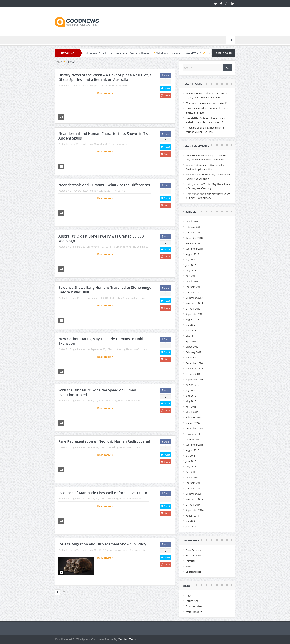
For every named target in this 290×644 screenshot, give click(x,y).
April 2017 (191, 341)
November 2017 (194, 303)
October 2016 (193, 374)
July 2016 (190, 390)
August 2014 (192, 516)
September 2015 (194, 445)
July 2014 (190, 521)
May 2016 (191, 401)
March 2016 (192, 412)
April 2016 (191, 407)
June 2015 (191, 461)
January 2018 (193, 292)
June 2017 (191, 330)
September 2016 (194, 379)
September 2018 (194, 249)
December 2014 (194, 494)
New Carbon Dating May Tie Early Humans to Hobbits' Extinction (104, 341)
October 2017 (193, 309)
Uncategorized (193, 572)
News (189, 566)
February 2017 (193, 352)
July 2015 (190, 456)
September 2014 (194, 510)
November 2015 (194, 434)
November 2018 (194, 243)
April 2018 (191, 276)
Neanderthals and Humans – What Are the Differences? (105, 185)
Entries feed (192, 601)
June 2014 (191, 526)
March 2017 (192, 347)
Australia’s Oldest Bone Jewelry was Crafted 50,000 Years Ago (101, 239)
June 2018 (191, 265)
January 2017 (193, 358)
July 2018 (190, 260)
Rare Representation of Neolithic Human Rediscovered (104, 441)
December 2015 (194, 428)
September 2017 (194, 314)
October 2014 (193, 505)
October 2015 (193, 439)
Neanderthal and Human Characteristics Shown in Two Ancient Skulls (104, 136)
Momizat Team (127, 639)
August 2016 (192, 385)
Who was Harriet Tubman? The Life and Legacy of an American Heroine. (116, 53)
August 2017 (192, 319)
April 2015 (191, 472)
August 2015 (192, 450)
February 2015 (193, 483)
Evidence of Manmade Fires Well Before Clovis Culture (104, 493)
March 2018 (192, 281)
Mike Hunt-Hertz (195, 155)
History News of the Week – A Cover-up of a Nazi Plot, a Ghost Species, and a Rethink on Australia (105, 77)
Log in (189, 595)
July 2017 (190, 325)
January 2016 (193, 423)
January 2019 (193, 232)
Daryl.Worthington (79, 85)
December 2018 (194, 238)
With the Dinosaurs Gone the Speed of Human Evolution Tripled (97, 392)
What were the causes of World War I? (185, 53)
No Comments (141, 247)
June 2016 (191, 396)
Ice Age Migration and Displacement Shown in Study (102, 544)
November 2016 (194, 369)
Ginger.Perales (77, 247)
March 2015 (192, 477)
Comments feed (194, 606)
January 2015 (193, 488)
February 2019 (193, 227)
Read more (105, 93)
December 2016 (194, 363)
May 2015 (191, 467)
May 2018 (191, 270)
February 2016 (193, 417)
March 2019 (192, 221)
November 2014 (194, 499)
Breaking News (119, 85)
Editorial (122, 191)
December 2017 (194, 298)
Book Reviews (193, 550)
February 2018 (193, 287)
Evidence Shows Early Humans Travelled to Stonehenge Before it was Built (105, 290)
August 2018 (192, 254)
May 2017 (191, 336)
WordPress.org (194, 612)
